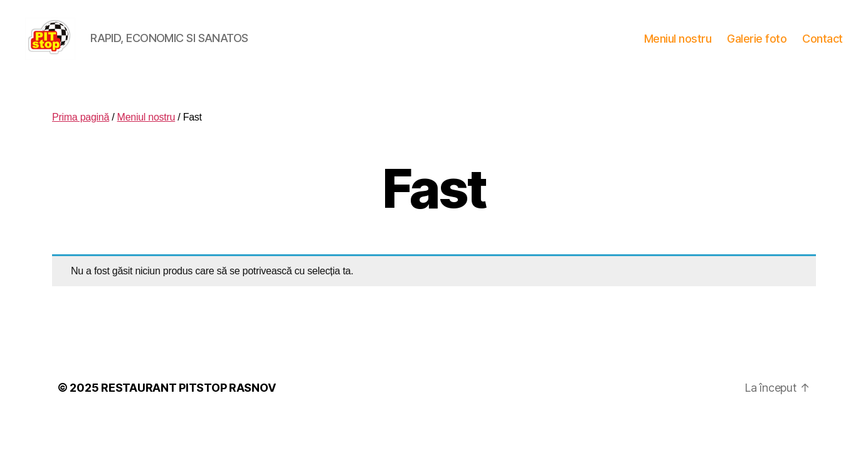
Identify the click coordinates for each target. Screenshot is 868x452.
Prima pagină (81, 132)
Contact (823, 46)
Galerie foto (757, 46)
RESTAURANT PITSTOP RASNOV (188, 403)
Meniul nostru (678, 46)
